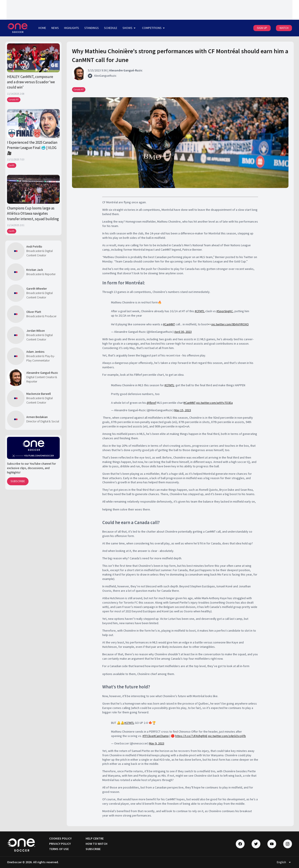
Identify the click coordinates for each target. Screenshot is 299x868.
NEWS (55, 28)
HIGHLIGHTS (72, 28)
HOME (42, 28)
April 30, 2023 (183, 332)
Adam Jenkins (35, 352)
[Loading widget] (149, 10)
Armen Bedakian (37, 417)
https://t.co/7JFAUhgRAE (191, 736)
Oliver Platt (34, 312)
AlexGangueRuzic (105, 76)
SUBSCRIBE (18, 481)
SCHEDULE (111, 28)
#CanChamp (161, 736)
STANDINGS (92, 28)
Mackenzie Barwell (39, 394)
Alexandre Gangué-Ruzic (42, 373)
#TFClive (148, 736)
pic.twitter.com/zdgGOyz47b (227, 736)
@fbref (151, 403)
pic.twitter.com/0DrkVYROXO (230, 324)
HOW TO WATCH (96, 844)
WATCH (284, 28)
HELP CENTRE (95, 838)
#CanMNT (169, 324)
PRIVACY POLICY (60, 844)
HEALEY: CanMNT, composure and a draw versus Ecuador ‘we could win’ (31, 82)
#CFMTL (200, 311)
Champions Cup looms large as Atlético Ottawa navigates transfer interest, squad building (33, 213)
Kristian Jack (35, 270)
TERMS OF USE (59, 849)
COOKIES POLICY (60, 838)
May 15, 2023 (183, 410)
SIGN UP (262, 28)
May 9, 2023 (157, 743)
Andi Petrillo (34, 246)
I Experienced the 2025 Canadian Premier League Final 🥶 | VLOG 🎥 (32, 148)
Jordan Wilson (36, 331)
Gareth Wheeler (37, 289)
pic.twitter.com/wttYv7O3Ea (214, 403)
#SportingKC (225, 311)
